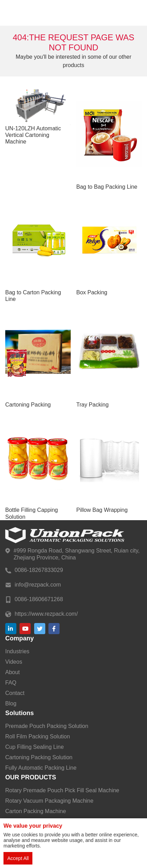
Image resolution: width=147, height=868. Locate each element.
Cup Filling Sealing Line (34, 747)
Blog (11, 703)
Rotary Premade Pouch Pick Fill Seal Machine (62, 790)
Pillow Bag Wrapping (102, 510)
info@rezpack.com (38, 585)
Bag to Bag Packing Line (107, 187)
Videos (14, 662)
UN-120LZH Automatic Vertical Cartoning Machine (33, 135)
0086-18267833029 (39, 570)
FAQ (11, 683)
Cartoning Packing (28, 405)
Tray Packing (92, 405)
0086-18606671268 (39, 599)
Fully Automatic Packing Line (41, 768)
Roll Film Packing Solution (38, 736)
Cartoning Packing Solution (39, 757)
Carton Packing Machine (36, 811)
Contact (15, 693)
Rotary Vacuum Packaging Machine (49, 801)
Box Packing (92, 292)
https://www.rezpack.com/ (46, 614)
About (13, 672)
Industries (17, 651)
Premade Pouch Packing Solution (47, 726)
